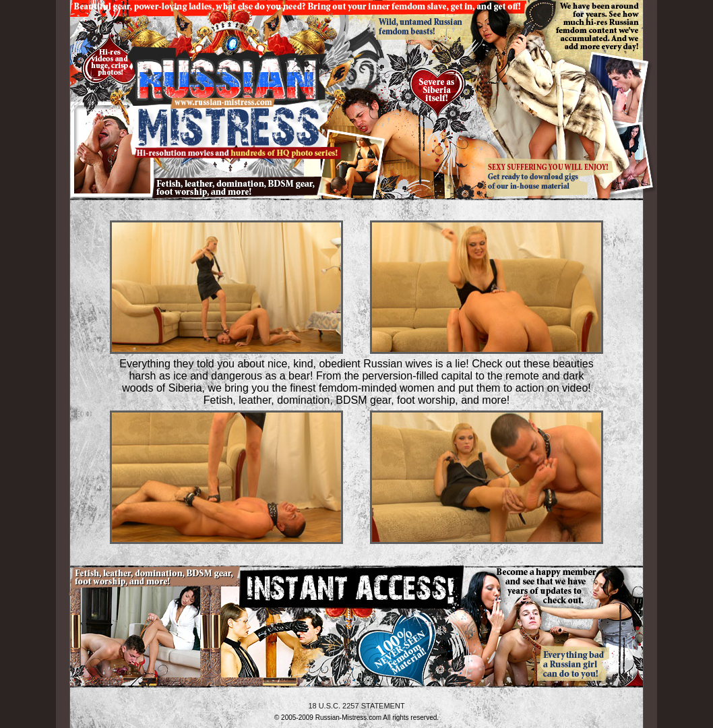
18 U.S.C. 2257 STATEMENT (356, 706)
